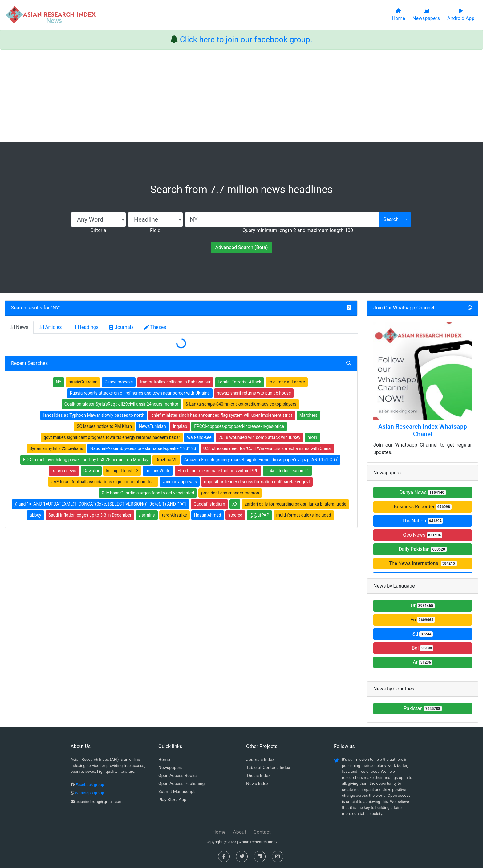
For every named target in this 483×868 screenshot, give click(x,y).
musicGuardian (83, 382)
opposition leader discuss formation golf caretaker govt (257, 482)
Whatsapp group (89, 793)
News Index (257, 784)
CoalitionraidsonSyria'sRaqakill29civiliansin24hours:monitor (121, 404)
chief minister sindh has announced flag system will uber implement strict (222, 415)
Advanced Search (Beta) (241, 247)
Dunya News (423, 492)
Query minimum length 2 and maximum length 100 (298, 230)
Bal (423, 648)
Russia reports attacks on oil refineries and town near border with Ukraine (140, 393)
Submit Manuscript (177, 792)
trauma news (64, 471)
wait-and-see (199, 437)
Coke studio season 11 (287, 471)
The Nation (423, 521)
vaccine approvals (180, 482)
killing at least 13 (122, 471)
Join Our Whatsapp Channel (404, 308)
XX (235, 504)
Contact (262, 832)
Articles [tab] (50, 327)
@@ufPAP (259, 515)
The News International (422, 563)
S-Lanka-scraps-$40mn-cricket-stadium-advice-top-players (241, 404)
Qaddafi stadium (209, 504)
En (423, 620)
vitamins (147, 515)
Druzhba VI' (166, 460)
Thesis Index (258, 776)
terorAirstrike (175, 515)
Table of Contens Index (268, 768)
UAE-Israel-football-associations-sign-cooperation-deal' (103, 482)
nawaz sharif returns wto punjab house (254, 393)
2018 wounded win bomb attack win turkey (260, 437)
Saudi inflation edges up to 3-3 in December (90, 515)
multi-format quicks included (304, 515)
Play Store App (172, 800)
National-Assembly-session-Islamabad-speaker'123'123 (143, 448)
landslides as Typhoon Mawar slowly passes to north (94, 415)
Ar (423, 662)
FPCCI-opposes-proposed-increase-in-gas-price (239, 426)
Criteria (98, 230)
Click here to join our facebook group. (246, 39)
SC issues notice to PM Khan (104, 426)
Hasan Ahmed (208, 515)
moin (312, 437)
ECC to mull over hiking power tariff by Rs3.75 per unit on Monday (86, 460)
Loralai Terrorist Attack (239, 382)
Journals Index (260, 759)
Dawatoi (91, 471)
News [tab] (19, 327)
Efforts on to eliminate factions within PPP (218, 471)
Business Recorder (423, 507)
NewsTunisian (152, 426)
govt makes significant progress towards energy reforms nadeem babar (112, 437)
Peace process (119, 382)
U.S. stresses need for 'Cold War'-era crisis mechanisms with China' (267, 448)
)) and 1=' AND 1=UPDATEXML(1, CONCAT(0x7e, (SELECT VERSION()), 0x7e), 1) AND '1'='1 (100, 504)
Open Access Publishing (181, 784)
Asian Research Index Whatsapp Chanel (423, 430)
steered (235, 515)
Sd (423, 634)
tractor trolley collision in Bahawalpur (175, 382)
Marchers (308, 415)
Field (155, 230)
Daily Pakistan (422, 549)
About (239, 832)
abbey (35, 515)
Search (391, 219)
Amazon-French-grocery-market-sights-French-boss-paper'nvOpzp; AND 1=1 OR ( (261, 460)
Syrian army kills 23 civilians (56, 448)
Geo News (423, 535)
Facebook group (90, 785)
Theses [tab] (155, 327)
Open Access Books (177, 776)
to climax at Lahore (287, 382)
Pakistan (423, 708)
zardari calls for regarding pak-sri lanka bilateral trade (295, 504)
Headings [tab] (86, 327)
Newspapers (170, 768)
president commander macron (230, 493)
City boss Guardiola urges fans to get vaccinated (148, 493)
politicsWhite (158, 471)
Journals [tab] (121, 327)
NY (56, 308)
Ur (423, 606)
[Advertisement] (241, 96)
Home (164, 759)
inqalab (180, 426)
